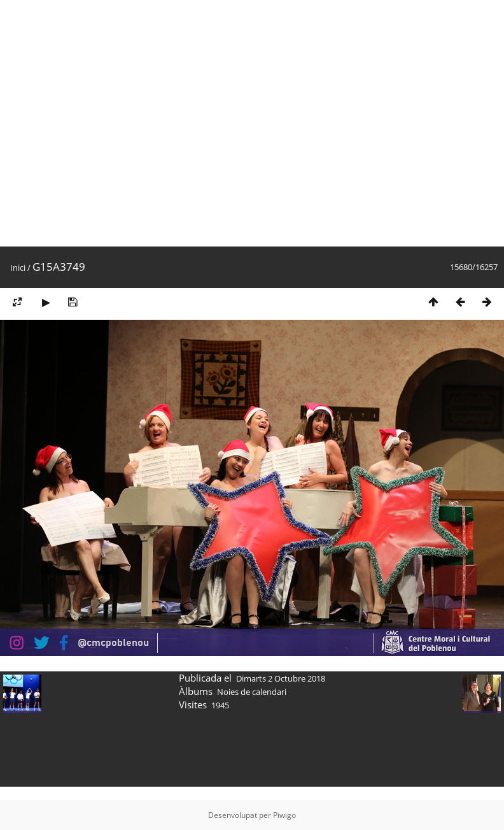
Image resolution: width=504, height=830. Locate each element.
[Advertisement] (123, 123)
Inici (18, 268)
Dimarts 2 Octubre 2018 (281, 678)
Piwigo (284, 815)
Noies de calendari (252, 692)
